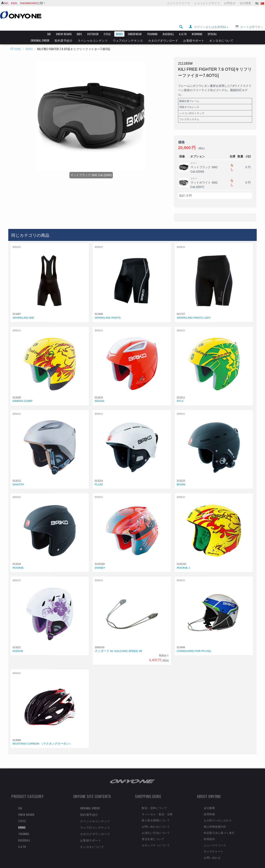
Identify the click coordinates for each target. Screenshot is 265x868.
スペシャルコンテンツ (93, 33)
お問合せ (230, 3)
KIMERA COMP (23, 395)
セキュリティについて (156, 839)
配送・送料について (154, 801)
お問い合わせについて (156, 820)
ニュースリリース (178, 3)
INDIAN (100, 395)
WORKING (197, 27)
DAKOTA (18, 478)
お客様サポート (194, 33)
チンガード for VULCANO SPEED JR (119, 645)
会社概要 (245, 3)
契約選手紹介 (63, 33)
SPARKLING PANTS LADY (194, 311)
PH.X (180, 395)
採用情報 (209, 808)
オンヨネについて (221, 33)
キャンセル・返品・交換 (157, 808)
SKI (6, 3)
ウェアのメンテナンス (128, 33)
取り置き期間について (156, 814)
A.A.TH (183, 27)
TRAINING (152, 27)
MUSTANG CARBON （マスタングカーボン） (42, 737)
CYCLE (107, 27)
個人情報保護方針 (215, 820)
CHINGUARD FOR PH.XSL (194, 645)
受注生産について (153, 832)
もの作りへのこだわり (218, 814)
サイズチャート (214, 845)
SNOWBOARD (31, 3)
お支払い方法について (156, 826)
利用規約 (209, 832)
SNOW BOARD (64, 27)
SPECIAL (212, 27)
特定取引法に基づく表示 (219, 826)
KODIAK (18, 645)
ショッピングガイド (207, 3)
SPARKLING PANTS (108, 311)
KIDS (15, 3)
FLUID (99, 478)
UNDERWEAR (135, 27)
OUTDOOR (93, 27)
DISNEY (100, 561)
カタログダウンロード (163, 33)
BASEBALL (168, 27)
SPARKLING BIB (23, 311)
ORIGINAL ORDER (40, 33)
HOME (16, 42)
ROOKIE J (183, 561)
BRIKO (119, 27)
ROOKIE (18, 561)
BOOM (181, 478)
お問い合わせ (212, 851)
